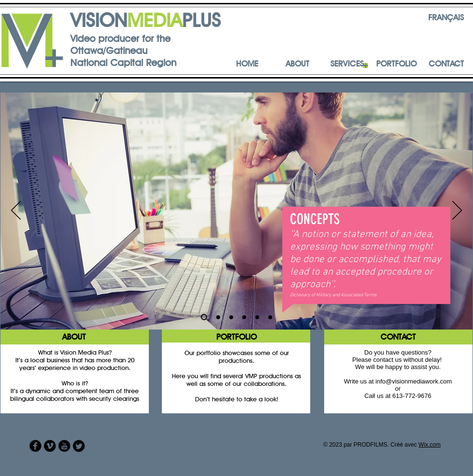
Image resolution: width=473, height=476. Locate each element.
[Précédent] (16, 211)
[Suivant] (457, 211)
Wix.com (430, 445)
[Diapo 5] (257, 317)
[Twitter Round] (79, 446)
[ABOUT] (297, 64)
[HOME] (247, 64)
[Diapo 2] (218, 317)
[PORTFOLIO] (396, 64)
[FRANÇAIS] (446, 18)
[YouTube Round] (64, 446)
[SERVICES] (347, 64)
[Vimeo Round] (50, 446)
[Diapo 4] (244, 317)
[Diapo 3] (231, 317)
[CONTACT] (446, 64)
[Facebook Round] (35, 446)
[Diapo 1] (204, 317)
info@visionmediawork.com (414, 381)
